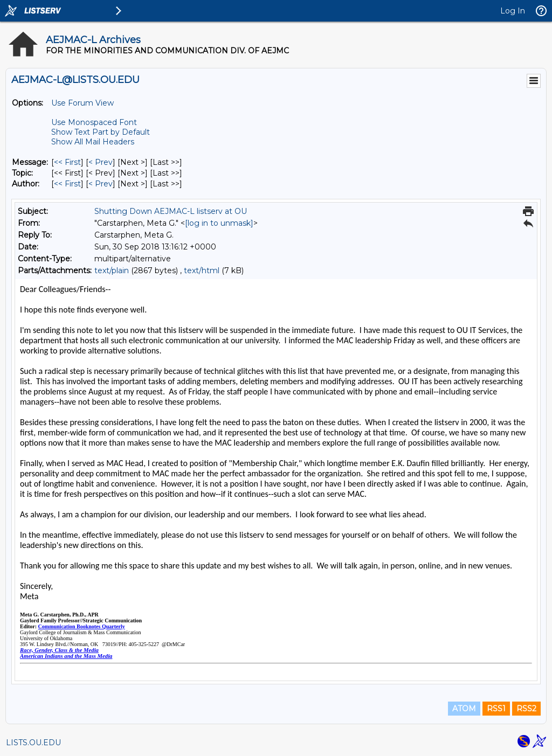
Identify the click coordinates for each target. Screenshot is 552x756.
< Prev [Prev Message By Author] (101, 184)
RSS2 (526, 709)
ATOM (464, 709)
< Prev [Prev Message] (101, 162)
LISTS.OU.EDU (33, 743)
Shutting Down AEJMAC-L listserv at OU (171, 211)
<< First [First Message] (67, 162)
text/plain (112, 271)
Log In (513, 11)
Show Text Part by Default (101, 132)
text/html (202, 271)
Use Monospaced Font (94, 122)
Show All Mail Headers (93, 142)
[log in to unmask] (219, 223)
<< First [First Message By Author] (67, 184)
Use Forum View (82, 103)
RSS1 (496, 709)
